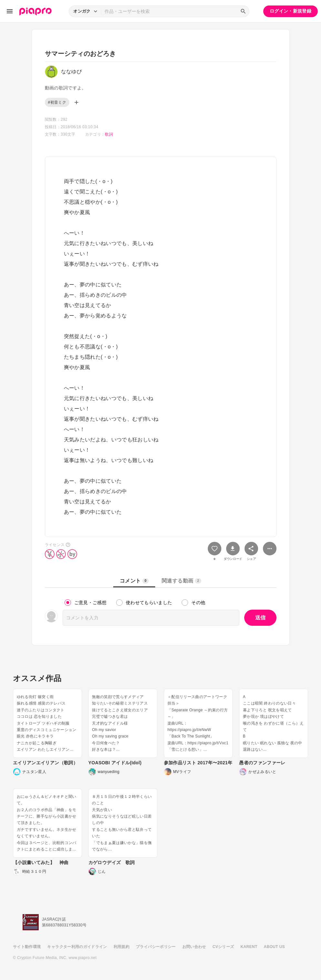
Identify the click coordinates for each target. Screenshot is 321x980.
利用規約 (121, 947)
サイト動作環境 (27, 947)
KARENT (249, 947)
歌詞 (109, 134)
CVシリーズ (223, 947)
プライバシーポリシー (156, 947)
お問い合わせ (194, 947)
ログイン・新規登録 (291, 11)
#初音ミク (57, 102)
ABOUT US (274, 947)
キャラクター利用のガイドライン (77, 947)
